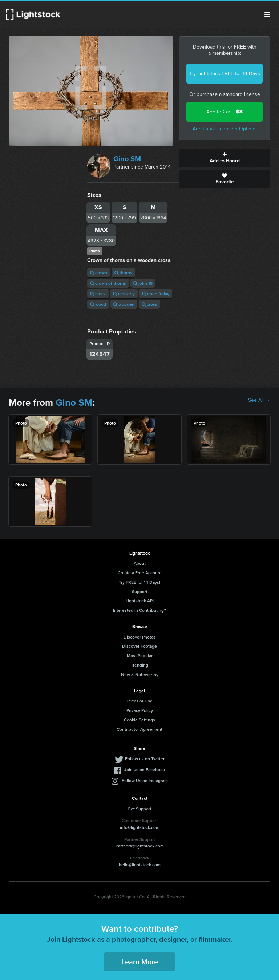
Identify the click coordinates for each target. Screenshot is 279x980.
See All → (259, 400)
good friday (156, 294)
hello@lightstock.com (140, 865)
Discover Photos (140, 637)
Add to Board (225, 158)
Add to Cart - (225, 112)
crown (99, 273)
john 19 (143, 283)
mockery (124, 294)
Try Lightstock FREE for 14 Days (225, 74)
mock (98, 294)
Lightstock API (140, 601)
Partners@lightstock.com (140, 846)
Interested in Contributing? (139, 610)
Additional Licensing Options (225, 129)
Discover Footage (139, 646)
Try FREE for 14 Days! (139, 582)
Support (140, 592)
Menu (267, 15)
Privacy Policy (140, 710)
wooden (124, 304)
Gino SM (127, 159)
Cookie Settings (139, 720)
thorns (123, 273)
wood (98, 304)
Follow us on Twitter (145, 759)
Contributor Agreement (139, 729)
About (140, 563)
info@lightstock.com (140, 827)
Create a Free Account (140, 573)
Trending (139, 665)
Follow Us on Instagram (145, 780)
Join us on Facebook (145, 770)
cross (149, 304)
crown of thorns (108, 283)
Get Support (139, 809)
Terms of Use (139, 701)
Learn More (140, 962)
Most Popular (140, 655)
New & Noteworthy (140, 674)
